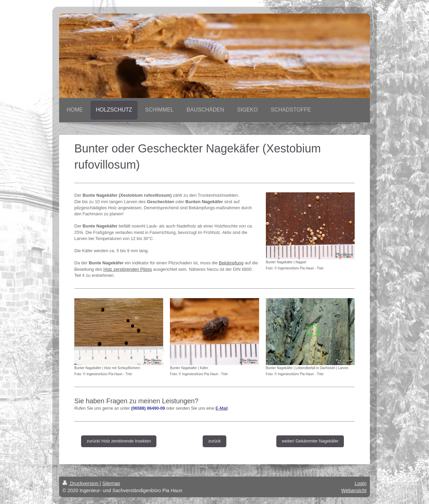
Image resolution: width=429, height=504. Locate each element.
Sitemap (111, 483)
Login (361, 483)
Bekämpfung (231, 263)
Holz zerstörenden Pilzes (128, 269)
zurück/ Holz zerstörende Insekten (119, 441)
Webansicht (354, 490)
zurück (214, 441)
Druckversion (81, 483)
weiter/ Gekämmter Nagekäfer (310, 441)
